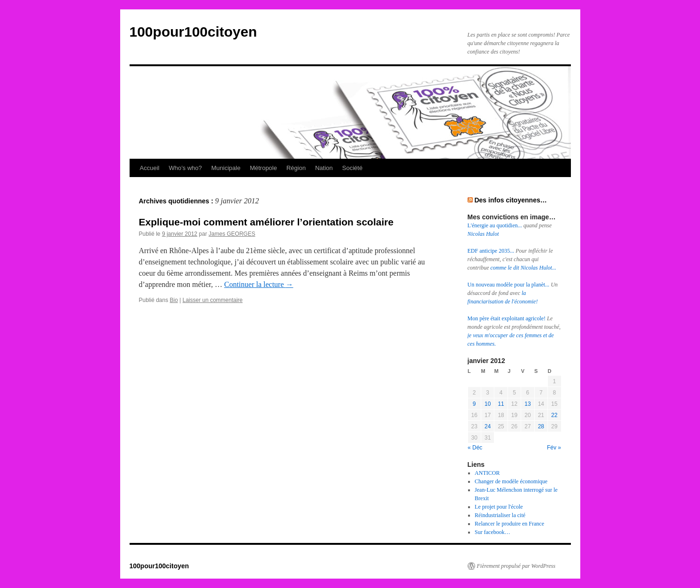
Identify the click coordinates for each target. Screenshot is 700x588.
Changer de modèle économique (511, 481)
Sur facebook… (492, 532)
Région (296, 168)
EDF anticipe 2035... (492, 251)
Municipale (226, 168)
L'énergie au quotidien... (496, 225)
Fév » (554, 448)
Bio (174, 300)
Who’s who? (185, 168)
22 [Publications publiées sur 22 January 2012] (554, 415)
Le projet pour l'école (499, 507)
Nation (324, 168)
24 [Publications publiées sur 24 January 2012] (488, 426)
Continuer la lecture (258, 284)
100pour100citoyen (193, 32)
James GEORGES (232, 234)
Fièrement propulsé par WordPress (516, 566)
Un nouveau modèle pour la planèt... (509, 285)
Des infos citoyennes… (510, 200)
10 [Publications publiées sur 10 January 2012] (488, 404)
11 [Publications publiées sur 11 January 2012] (501, 404)
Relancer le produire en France (509, 524)
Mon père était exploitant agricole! (508, 318)
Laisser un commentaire (213, 300)
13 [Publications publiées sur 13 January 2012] (527, 404)
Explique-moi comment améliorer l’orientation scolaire (266, 222)
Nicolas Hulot (483, 234)
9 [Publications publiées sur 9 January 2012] (474, 404)
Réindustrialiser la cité (500, 515)
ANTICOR (487, 473)
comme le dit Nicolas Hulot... (523, 268)
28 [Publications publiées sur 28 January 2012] (541, 426)
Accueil (150, 168)
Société (352, 168)
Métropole (263, 168)
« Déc (475, 448)
